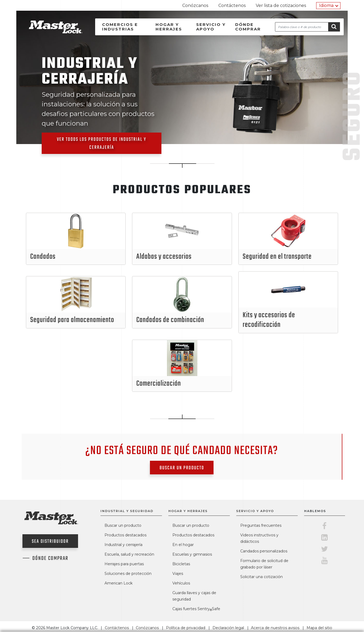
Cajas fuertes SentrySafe (196, 609)
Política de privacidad (186, 628)
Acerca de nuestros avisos (275, 628)
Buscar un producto (182, 468)
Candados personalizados (264, 551)
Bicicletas (181, 564)
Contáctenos (232, 5)
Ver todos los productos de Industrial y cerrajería (102, 144)
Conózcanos (195, 5)
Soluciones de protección (128, 574)
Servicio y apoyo (211, 27)
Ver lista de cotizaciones (281, 5)
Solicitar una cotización (262, 577)
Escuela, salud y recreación (129, 554)
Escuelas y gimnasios (192, 554)
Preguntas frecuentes (261, 525)
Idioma (326, 5)
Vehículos (181, 583)
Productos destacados (125, 535)
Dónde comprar (248, 27)
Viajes (178, 574)
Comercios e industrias (120, 27)
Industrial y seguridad (127, 511)
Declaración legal (228, 628)
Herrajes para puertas (124, 564)
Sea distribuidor (50, 542)
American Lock (119, 583)
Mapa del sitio (319, 628)
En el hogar (183, 545)
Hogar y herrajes (169, 27)
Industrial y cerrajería (123, 545)
